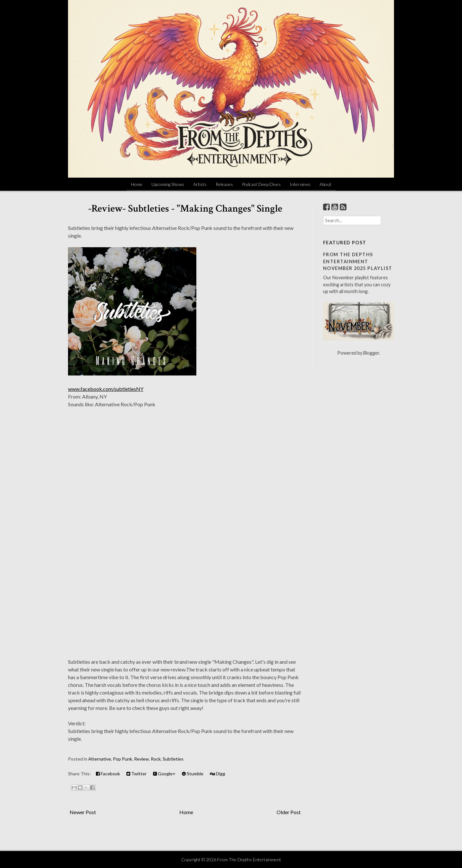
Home (137, 184)
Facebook (108, 774)
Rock (156, 759)
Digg (218, 774)
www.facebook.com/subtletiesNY (106, 389)
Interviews (300, 184)
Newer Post (83, 812)
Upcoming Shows (168, 184)
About (325, 184)
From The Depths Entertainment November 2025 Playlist (358, 261)
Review (141, 759)
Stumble (193, 774)
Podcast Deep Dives (261, 184)
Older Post (289, 812)
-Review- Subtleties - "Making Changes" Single (185, 209)
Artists (200, 184)
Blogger (371, 353)
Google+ (164, 774)
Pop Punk (123, 759)
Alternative (100, 759)
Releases (224, 184)
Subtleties (173, 759)
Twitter (137, 774)
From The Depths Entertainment (249, 860)
